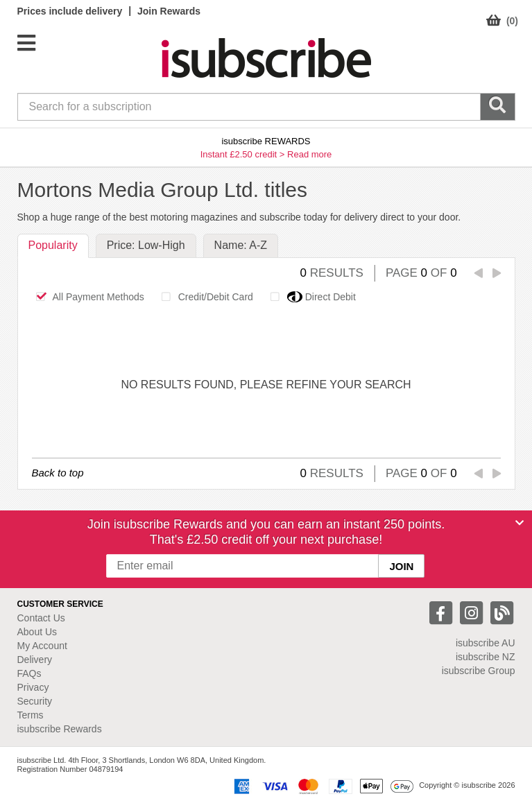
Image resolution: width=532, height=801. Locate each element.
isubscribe (486, 643)
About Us (37, 632)
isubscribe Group (479, 671)
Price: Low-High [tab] (146, 245)
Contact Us (41, 618)
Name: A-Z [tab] (241, 245)
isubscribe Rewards (60, 729)
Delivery (35, 660)
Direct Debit (309, 297)
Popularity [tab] (53, 245)
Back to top (58, 473)
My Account (42, 646)
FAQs (29, 673)
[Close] (520, 523)
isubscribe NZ (486, 657)
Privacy (33, 687)
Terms (31, 715)
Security (35, 701)
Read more (309, 154)
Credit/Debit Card (204, 297)
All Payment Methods (86, 297)
